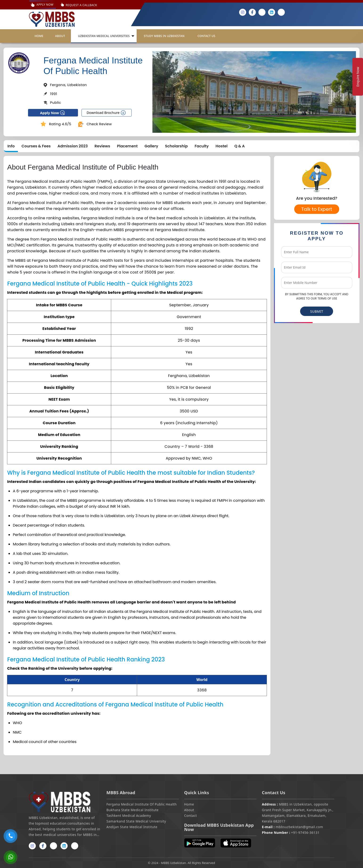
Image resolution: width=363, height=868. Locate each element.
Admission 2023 (73, 146)
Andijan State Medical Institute (132, 827)
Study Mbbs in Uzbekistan (164, 36)
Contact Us (206, 36)
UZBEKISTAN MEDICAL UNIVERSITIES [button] (104, 36)
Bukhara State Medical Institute (133, 810)
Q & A (240, 146)
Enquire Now (358, 77)
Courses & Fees (36, 146)
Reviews (102, 146)
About (60, 36)
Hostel (222, 146)
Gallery (151, 146)
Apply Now (43, 5)
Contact (191, 816)
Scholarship (177, 146)
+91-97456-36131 (291, 833)
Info (11, 146)
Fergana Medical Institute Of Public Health (142, 804)
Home (39, 36)
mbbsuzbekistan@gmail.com (293, 827)
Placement (127, 146)
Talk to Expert (317, 209)
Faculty (202, 146)
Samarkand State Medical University (136, 821)
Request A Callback (81, 5)
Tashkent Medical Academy (129, 816)
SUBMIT (317, 311)
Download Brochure (106, 113)
